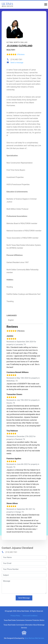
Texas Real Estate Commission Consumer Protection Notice (24, 620)
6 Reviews (16, 54)
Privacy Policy (15, 616)
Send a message (17, 63)
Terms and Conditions (30, 616)
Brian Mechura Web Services (34, 638)
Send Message (24, 598)
